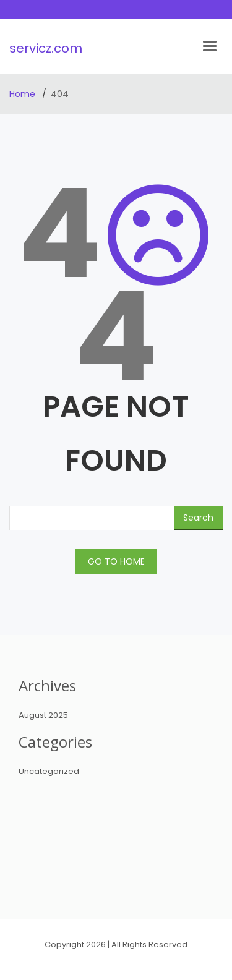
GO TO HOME (116, 561)
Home (24, 94)
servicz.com (46, 48)
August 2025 (43, 715)
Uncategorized (49, 771)
